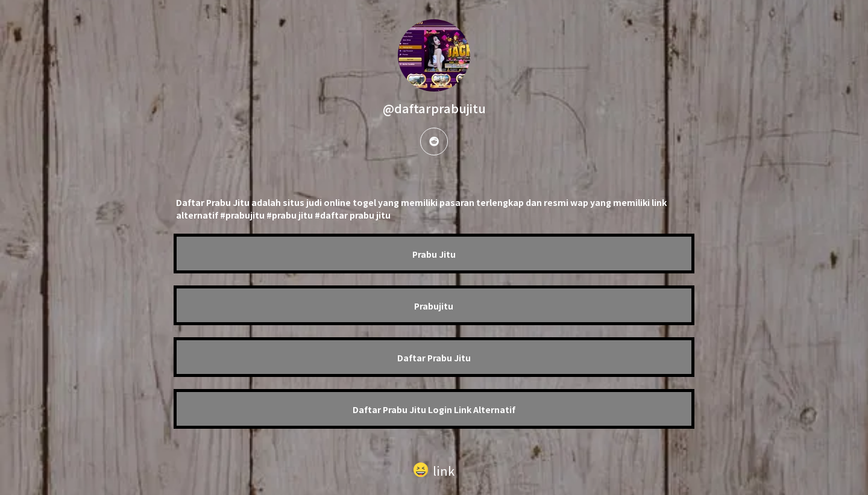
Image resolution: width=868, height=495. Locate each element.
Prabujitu (434, 306)
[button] (434, 468)
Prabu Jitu (434, 254)
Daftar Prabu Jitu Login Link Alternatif (434, 409)
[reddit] (434, 142)
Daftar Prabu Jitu (434, 358)
